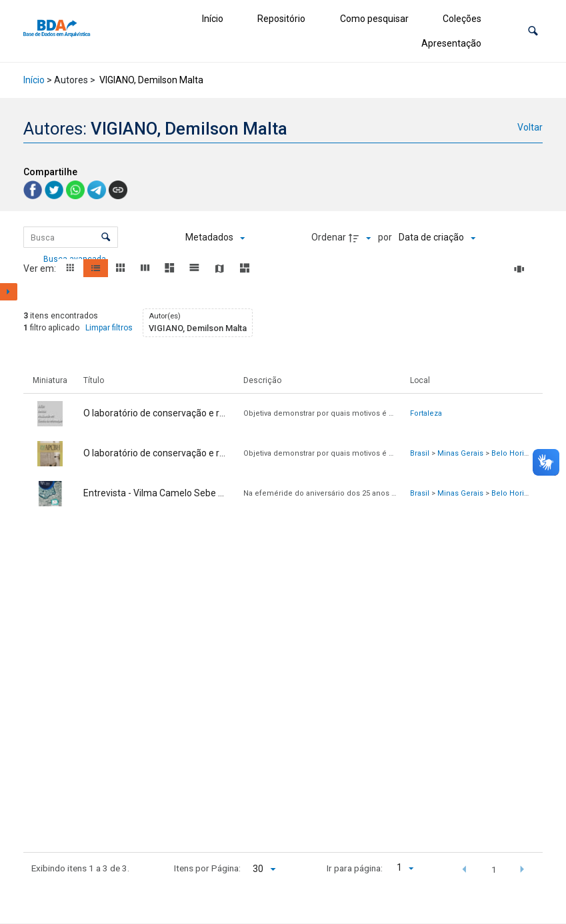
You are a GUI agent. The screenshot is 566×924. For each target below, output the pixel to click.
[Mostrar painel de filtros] (9, 292)
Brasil (420, 453)
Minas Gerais (460, 453)
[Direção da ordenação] (361, 238)
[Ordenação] (437, 238)
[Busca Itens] (71, 237)
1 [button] (494, 869)
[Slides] (521, 269)
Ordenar (329, 237)
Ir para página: (355, 868)
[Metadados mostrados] (215, 238)
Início (213, 19)
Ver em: (41, 268)
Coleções (462, 19)
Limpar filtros (109, 328)
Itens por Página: (207, 868)
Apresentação (451, 43)
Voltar (530, 127)
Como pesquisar (374, 19)
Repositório (281, 19)
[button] (533, 31)
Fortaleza (426, 413)
